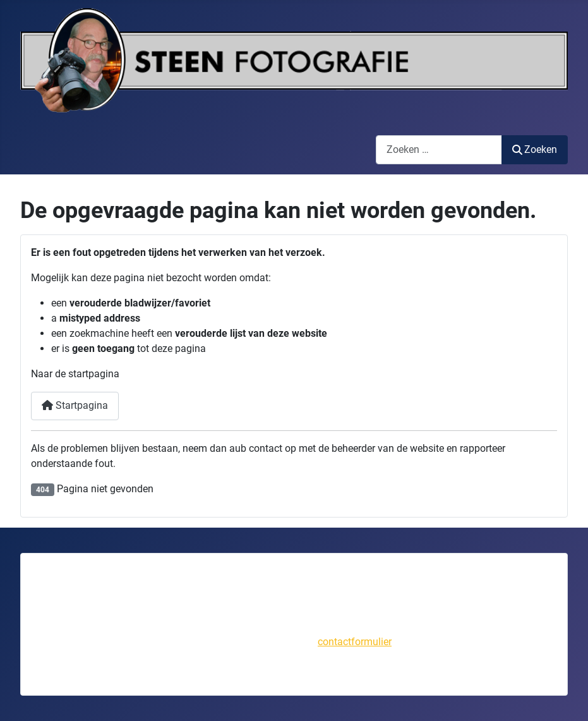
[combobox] (439, 149)
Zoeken (535, 149)
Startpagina (75, 405)
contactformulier (355, 642)
